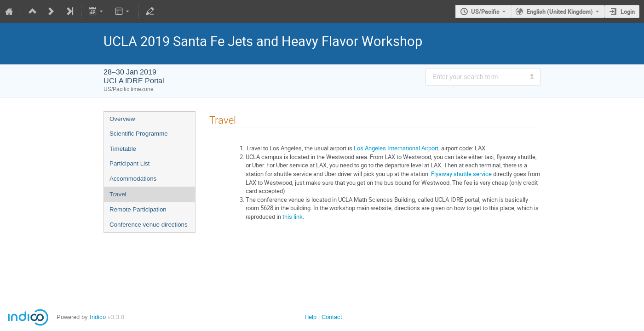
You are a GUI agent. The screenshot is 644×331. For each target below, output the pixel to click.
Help (310, 317)
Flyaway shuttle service (461, 174)
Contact (332, 317)
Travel (118, 194)
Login (628, 11)
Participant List (129, 163)
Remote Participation (138, 209)
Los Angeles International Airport (396, 148)
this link (293, 217)
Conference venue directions (149, 225)
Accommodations (133, 179)
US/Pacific (485, 11)
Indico (98, 317)
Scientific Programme (139, 134)
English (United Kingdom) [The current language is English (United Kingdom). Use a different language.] (560, 11)
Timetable (123, 149)
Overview (122, 119)
